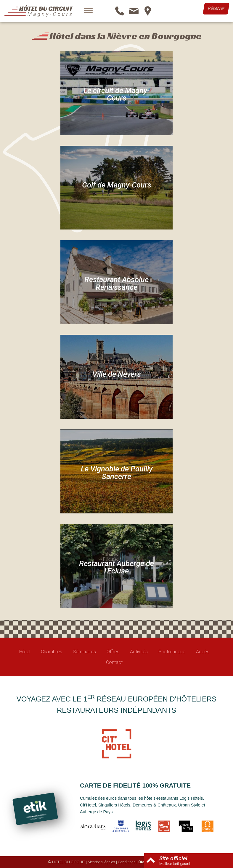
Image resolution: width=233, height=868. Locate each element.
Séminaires (84, 652)
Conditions (127, 862)
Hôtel (25, 652)
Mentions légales (101, 862)
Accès (203, 652)
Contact (114, 662)
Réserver (216, 8)
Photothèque (172, 652)
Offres (113, 652)
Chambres (52, 652)
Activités (139, 652)
